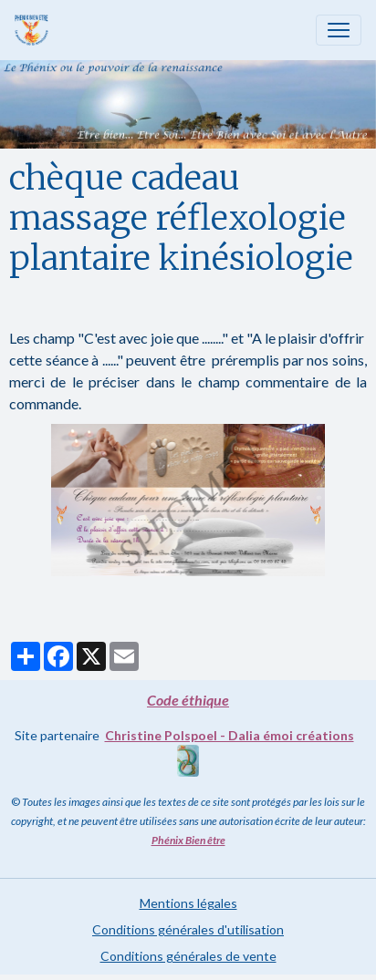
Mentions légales (188, 903)
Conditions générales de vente (188, 956)
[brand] (35, 30)
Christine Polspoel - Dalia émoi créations (230, 735)
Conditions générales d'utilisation (188, 929)
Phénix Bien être (188, 840)
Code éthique (188, 700)
